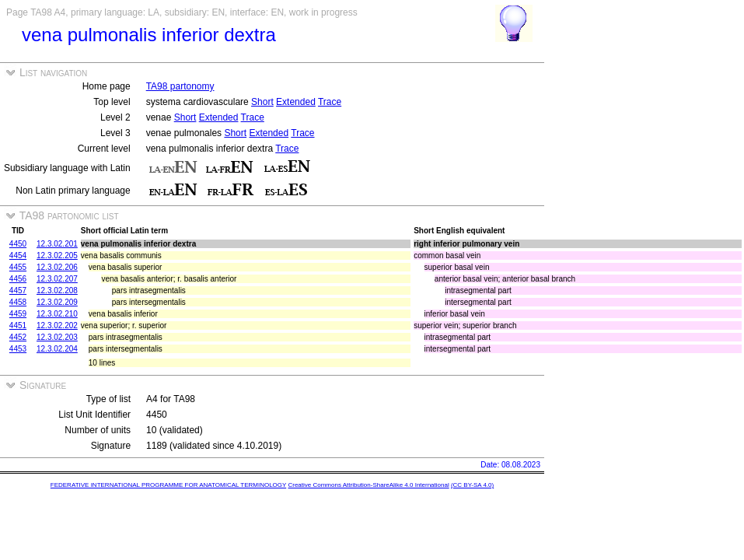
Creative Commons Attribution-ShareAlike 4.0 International (368, 485)
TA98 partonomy (180, 86)
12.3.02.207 (57, 279)
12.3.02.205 (57, 255)
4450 (18, 244)
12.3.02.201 (57, 244)
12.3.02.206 (57, 267)
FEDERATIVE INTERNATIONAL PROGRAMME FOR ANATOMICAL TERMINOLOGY (168, 485)
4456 (18, 279)
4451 (18, 325)
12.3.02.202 (57, 325)
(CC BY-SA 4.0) (472, 485)
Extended (296, 102)
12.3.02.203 (57, 337)
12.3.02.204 (57, 349)
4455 (18, 267)
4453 (18, 349)
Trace (330, 102)
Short (262, 102)
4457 (18, 290)
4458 (18, 302)
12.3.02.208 (57, 290)
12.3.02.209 (57, 302)
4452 (18, 337)
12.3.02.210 (57, 314)
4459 (18, 314)
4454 (18, 255)
